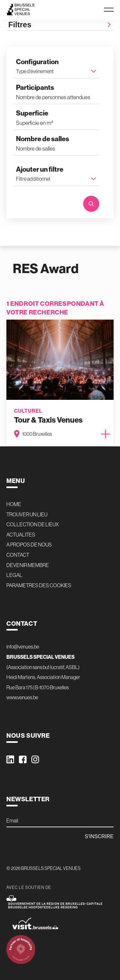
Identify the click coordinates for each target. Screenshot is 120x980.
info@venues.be (23, 647)
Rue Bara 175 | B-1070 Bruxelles (38, 687)
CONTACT (18, 555)
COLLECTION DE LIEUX (32, 524)
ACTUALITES (21, 535)
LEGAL (14, 575)
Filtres (60, 25)
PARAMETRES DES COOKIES (39, 585)
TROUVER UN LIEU (27, 514)
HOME (14, 504)
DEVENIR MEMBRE (28, 565)
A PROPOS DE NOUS (29, 545)
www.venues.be (22, 697)
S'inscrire (99, 836)
